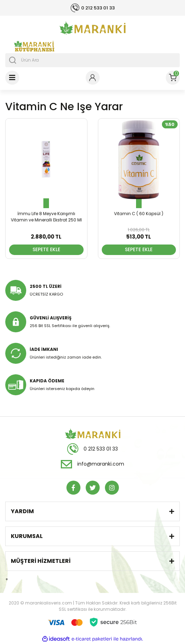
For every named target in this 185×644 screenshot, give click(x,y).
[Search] (92, 60)
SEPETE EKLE (46, 249)
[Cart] (173, 78)
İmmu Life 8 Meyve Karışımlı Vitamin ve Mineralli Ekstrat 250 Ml (46, 217)
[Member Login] (93, 78)
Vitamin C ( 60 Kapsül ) (139, 214)
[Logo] (92, 28)
